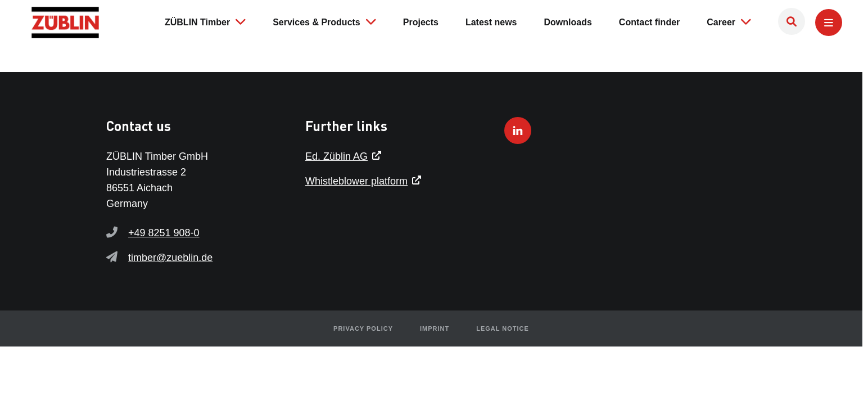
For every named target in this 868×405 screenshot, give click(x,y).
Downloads (568, 22)
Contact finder (649, 22)
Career (729, 21)
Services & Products (324, 21)
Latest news (491, 22)
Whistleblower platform (356, 181)
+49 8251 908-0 (164, 233)
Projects (421, 22)
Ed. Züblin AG (336, 156)
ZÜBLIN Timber (205, 21)
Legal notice (503, 328)
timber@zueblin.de (170, 258)
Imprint (435, 328)
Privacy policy (363, 328)
